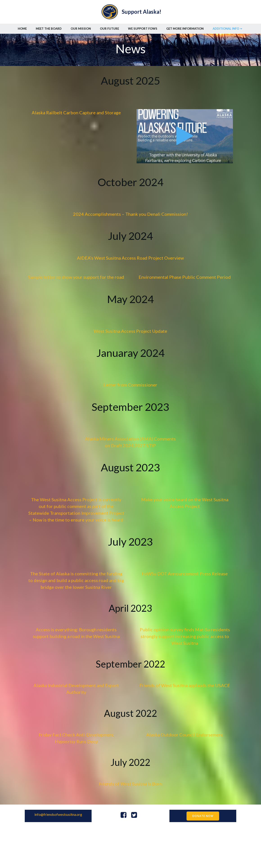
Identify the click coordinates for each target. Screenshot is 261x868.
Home (22, 27)
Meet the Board (49, 27)
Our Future (109, 27)
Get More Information (185, 27)
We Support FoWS (143, 27)
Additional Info (228, 27)
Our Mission (81, 27)
